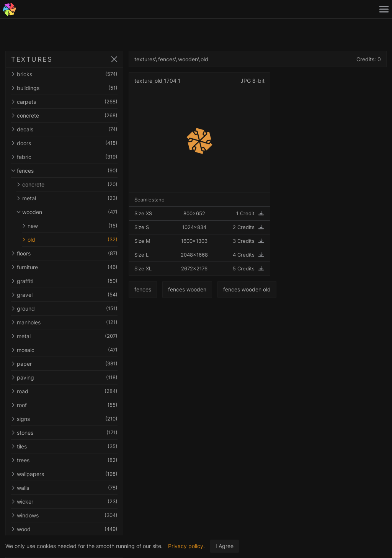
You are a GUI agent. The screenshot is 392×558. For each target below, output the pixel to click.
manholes (64, 322)
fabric (64, 157)
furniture (64, 267)
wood (64, 529)
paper (64, 364)
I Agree (225, 546)
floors (64, 253)
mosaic (64, 350)
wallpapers (64, 474)
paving (64, 377)
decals (64, 129)
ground (64, 308)
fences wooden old (247, 289)
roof (64, 405)
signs (64, 419)
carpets (64, 102)
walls (64, 488)
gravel (64, 295)
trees (64, 460)
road (64, 391)
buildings (64, 88)
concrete (64, 115)
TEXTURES (32, 59)
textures (145, 59)
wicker (64, 502)
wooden (67, 212)
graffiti (64, 281)
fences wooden (187, 289)
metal (67, 198)
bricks (64, 74)
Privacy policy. (186, 546)
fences (64, 171)
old (70, 240)
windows (64, 515)
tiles (64, 446)
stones (64, 433)
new (70, 226)
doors (64, 143)
